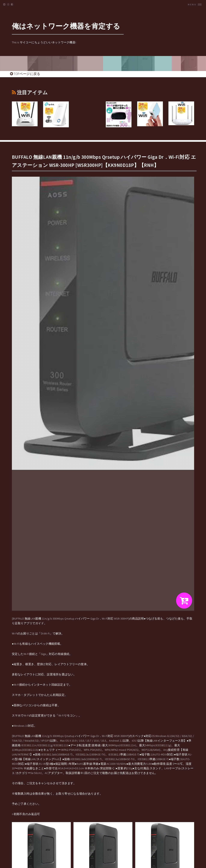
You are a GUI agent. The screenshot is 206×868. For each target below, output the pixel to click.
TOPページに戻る (25, 74)
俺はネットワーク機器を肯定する (66, 26)
